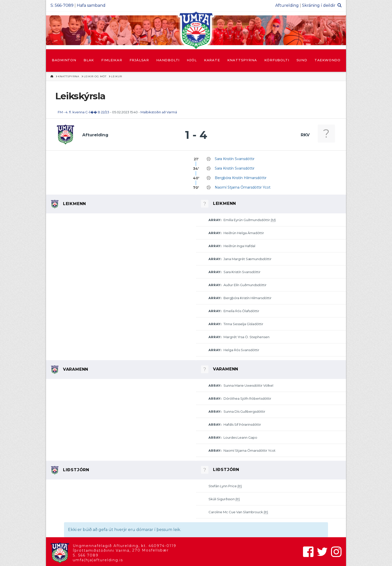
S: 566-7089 (62, 5)
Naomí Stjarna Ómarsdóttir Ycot (243, 187)
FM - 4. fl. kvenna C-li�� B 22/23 (83, 112)
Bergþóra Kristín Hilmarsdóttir (241, 178)
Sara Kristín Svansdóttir (235, 159)
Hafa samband (91, 5)
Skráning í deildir (319, 5)
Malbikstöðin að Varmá (159, 112)
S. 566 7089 (86, 555)
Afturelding (287, 5)
